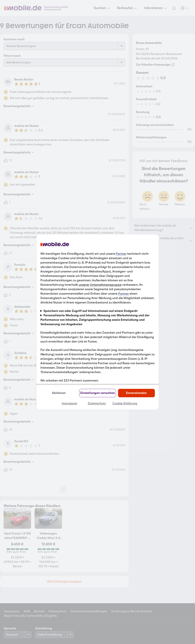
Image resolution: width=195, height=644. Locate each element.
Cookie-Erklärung (125, 403)
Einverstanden (136, 393)
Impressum (69, 403)
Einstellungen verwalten (98, 393)
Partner (121, 254)
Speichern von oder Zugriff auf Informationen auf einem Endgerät (91, 311)
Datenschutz (97, 403)
